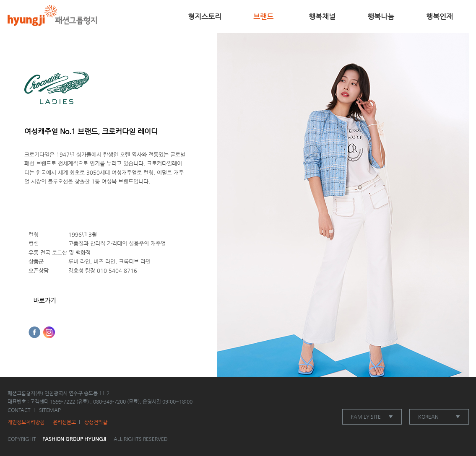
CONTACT (19, 410)
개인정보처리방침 (26, 422)
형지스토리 (205, 16)
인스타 (49, 332)
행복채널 (322, 16)
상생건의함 (96, 422)
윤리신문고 (64, 422)
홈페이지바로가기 (45, 301)
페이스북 (34, 332)
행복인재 (440, 16)
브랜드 (263, 16)
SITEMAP (50, 410)
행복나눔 (381, 16)
